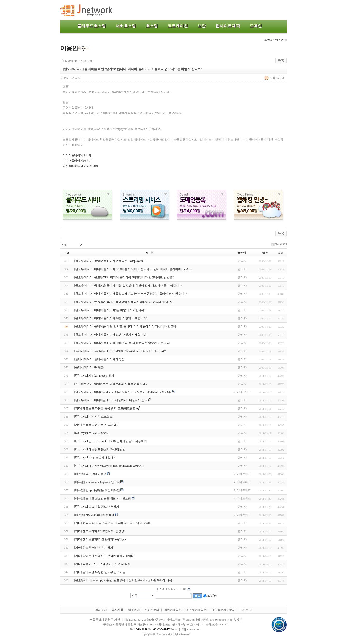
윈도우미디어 (84, 261)
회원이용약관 (173, 610)
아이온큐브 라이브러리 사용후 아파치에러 (121, 384)
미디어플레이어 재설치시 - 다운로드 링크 (121, 400)
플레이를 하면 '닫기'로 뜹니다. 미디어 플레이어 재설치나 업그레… (137, 326)
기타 (78, 408)
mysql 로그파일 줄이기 (95, 433)
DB (77, 375)
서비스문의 (152, 610)
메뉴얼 (80, 474)
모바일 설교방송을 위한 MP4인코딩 (108, 498)
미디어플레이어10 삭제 (77, 161)
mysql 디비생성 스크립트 (97, 417)
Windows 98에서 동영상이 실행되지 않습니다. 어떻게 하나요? (133, 302)
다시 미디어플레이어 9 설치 (80, 166)
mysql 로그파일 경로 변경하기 (100, 507)
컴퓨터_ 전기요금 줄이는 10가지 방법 (107, 564)
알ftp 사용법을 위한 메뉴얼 (103, 490)
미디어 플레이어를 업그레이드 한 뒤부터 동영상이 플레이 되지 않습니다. (141, 294)
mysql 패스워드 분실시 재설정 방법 (103, 449)
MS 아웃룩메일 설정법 (100, 515)
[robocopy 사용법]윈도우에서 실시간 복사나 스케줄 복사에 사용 (132, 580)
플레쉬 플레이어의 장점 (109, 359)
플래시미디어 (84, 351)
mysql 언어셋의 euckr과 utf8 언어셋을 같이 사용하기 (114, 441)
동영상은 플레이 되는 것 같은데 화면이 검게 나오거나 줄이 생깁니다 (138, 285)
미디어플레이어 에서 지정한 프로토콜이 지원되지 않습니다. (133, 392)
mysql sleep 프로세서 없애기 (99, 458)
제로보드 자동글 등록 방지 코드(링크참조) (110, 408)
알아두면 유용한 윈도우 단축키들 (104, 572)
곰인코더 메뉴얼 (96, 474)
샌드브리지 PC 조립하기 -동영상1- (105, 531)
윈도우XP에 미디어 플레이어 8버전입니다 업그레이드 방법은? (134, 277)
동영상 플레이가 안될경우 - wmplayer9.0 (120, 261)
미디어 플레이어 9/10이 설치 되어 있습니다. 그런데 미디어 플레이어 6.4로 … (143, 269)
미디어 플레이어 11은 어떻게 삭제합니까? (121, 335)
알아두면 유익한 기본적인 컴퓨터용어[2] (109, 556)
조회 (281, 253)
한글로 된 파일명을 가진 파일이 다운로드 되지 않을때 (117, 523)
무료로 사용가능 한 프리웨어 (101, 425)
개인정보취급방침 (223, 610)
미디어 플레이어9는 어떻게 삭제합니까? (120, 310)
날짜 (265, 253)
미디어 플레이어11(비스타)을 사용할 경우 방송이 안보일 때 (132, 343)
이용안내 (134, 610)
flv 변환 (99, 367)
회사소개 (101, 610)
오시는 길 (246, 610)
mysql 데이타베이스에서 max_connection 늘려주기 (113, 466)
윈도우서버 (82, 580)
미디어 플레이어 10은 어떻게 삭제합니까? (121, 318)
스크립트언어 (84, 384)
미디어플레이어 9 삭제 (77, 155)
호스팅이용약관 (196, 610)
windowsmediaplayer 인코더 (103, 482)
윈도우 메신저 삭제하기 (98, 548)
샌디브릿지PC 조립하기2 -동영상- (104, 539)
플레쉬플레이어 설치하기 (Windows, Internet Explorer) (128, 351)
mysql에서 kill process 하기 (98, 376)
